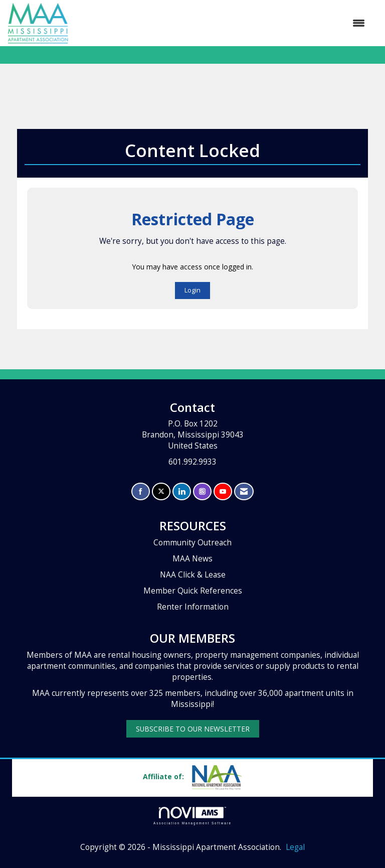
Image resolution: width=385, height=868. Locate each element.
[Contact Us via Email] (244, 491)
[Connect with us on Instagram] (202, 491)
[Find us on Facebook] (141, 491)
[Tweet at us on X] (161, 491)
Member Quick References (193, 591)
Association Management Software (192, 816)
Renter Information (193, 607)
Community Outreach (192, 543)
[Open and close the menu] (222, 23)
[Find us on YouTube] (223, 491)
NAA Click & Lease (193, 575)
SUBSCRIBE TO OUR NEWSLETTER (193, 729)
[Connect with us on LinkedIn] (182, 491)
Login (192, 290)
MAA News (192, 559)
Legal (295, 847)
